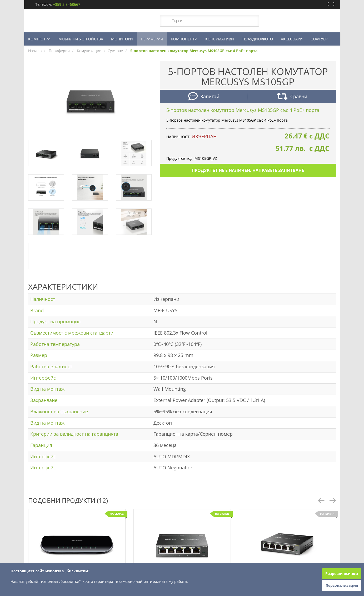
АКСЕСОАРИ (292, 39)
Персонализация (342, 585)
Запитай (204, 97)
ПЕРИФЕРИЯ (152, 39)
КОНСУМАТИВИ (220, 39)
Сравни (292, 97)
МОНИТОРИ (122, 39)
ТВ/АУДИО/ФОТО (257, 39)
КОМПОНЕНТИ (184, 39)
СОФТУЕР (319, 39)
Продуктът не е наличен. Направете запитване (248, 170)
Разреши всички (342, 573)
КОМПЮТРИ (39, 39)
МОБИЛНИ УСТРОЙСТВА (81, 39)
